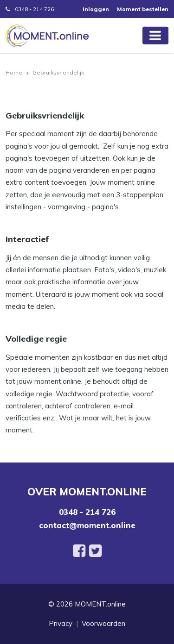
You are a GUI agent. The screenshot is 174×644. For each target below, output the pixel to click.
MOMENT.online (100, 604)
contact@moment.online (87, 525)
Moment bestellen (143, 9)
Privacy (61, 623)
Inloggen (96, 9)
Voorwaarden (103, 623)
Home (14, 72)
